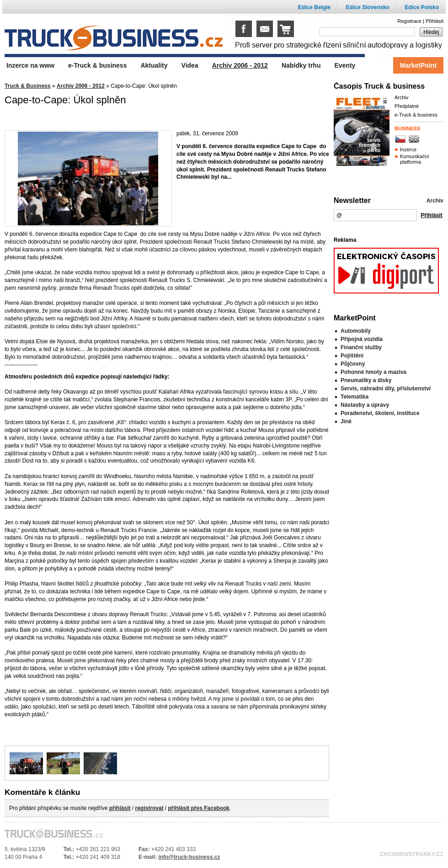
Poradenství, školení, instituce (380, 413)
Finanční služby (361, 347)
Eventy (345, 65)
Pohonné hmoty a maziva (373, 372)
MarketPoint (418, 65)
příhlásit (120, 808)
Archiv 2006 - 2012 (81, 86)
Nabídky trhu (301, 65)
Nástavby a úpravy (365, 405)
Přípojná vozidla (362, 339)
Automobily (356, 331)
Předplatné (407, 106)
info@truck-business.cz (189, 857)
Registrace (409, 21)
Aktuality (154, 65)
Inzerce (408, 149)
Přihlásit (435, 21)
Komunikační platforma (415, 159)
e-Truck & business (416, 115)
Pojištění (352, 356)
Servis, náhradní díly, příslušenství (386, 389)
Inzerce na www (30, 65)
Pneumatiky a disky (366, 380)
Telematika (355, 397)
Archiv (402, 97)
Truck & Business (28, 86)
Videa (190, 65)
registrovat (149, 808)
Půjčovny (353, 364)
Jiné (346, 421)
